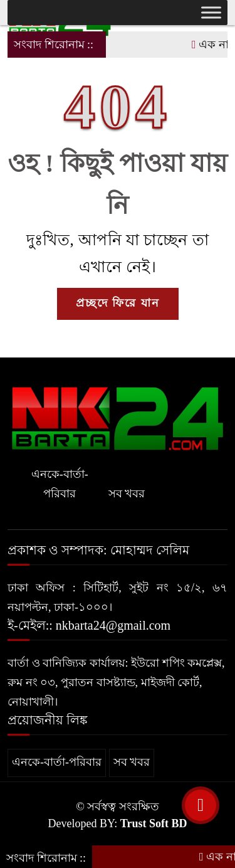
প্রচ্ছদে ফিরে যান (118, 303)
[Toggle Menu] (211, 12)
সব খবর (127, 494)
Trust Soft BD (154, 823)
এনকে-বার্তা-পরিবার (60, 484)
